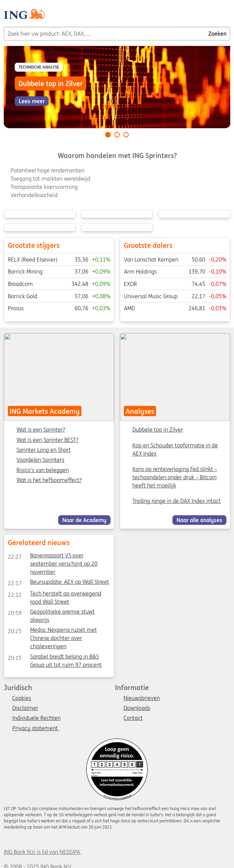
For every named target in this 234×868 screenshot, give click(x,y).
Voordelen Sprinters (40, 460)
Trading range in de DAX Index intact (177, 501)
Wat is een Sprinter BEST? (47, 440)
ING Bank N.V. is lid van (43, 852)
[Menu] (227, 16)
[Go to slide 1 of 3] (108, 135)
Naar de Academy (84, 520)
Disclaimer (25, 708)
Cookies (22, 698)
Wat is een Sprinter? (41, 430)
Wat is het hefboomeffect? (49, 480)
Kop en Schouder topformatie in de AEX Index (175, 449)
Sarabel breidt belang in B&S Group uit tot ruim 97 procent (54, 658)
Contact (133, 718)
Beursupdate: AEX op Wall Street (58, 583)
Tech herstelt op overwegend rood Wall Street (54, 594)
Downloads (137, 708)
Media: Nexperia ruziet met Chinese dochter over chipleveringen (52, 631)
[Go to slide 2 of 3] (117, 135)
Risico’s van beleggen (43, 470)
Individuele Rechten (36, 718)
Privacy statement (36, 728)
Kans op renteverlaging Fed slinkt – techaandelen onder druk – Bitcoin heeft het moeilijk (175, 477)
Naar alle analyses (199, 520)
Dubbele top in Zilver (158, 430)
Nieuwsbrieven (142, 698)
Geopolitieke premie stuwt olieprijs (51, 613)
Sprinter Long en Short (44, 450)
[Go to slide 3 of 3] (126, 135)
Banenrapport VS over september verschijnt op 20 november (52, 557)
